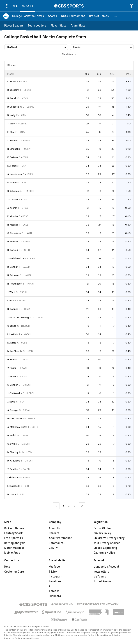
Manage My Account (106, 567)
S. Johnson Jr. (15, 191)
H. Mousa (12, 360)
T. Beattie (13, 469)
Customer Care (14, 572)
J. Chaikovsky (15, 393)
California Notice (104, 553)
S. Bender (13, 385)
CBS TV (53, 548)
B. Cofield (13, 250)
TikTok (53, 572)
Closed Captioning (105, 548)
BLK (112, 74)
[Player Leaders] (14, 26)
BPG (128, 74)
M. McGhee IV (15, 351)
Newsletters (101, 572)
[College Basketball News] (28, 16)
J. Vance (12, 376)
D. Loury (12, 494)
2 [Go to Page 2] (69, 506)
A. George (13, 410)
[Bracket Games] (99, 16)
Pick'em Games (14, 528)
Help (7, 567)
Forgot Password (104, 581)
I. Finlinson (13, 478)
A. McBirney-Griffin (17, 427)
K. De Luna (13, 157)
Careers (54, 533)
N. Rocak (12, 98)
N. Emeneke (14, 149)
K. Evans (12, 81)
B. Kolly (11, 115)
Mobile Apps (12, 553)
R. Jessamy (13, 90)
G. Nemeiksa (14, 233)
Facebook (55, 581)
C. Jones (12, 326)
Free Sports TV (14, 538)
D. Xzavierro (14, 461)
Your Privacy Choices (107, 543)
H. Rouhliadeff (15, 284)
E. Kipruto (13, 216)
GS (99, 74)
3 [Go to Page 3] (75, 506)
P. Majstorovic (15, 419)
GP (87, 74)
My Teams (100, 577)
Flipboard (55, 596)
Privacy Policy (102, 533)
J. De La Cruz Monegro (19, 317)
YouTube (54, 567)
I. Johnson (13, 140)
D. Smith (12, 435)
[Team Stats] (78, 26)
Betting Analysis (15, 543)
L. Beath (12, 301)
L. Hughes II (13, 486)
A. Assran (12, 208)
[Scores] (53, 16)
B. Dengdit (13, 267)
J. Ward (11, 292)
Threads (54, 591)
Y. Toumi (12, 368)
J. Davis (11, 402)
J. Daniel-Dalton (16, 258)
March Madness (14, 548)
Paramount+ (57, 543)
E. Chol (11, 132)
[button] (115, 16)
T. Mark (11, 124)
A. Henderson (15, 174)
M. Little (12, 343)
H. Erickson (13, 275)
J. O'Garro (13, 199)
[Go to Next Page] (82, 506)
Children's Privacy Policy (109, 538)
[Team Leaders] (37, 26)
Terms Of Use (102, 528)
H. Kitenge (13, 225)
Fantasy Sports (14, 533)
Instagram (56, 577)
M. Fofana (12, 166)
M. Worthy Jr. (14, 452)
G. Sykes (12, 444)
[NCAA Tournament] (73, 16)
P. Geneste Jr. (15, 107)
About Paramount (60, 538)
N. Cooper (13, 309)
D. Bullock (13, 242)
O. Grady (12, 183)
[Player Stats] (58, 26)
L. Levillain (13, 334)
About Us (55, 528)
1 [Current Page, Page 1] (63, 506)
